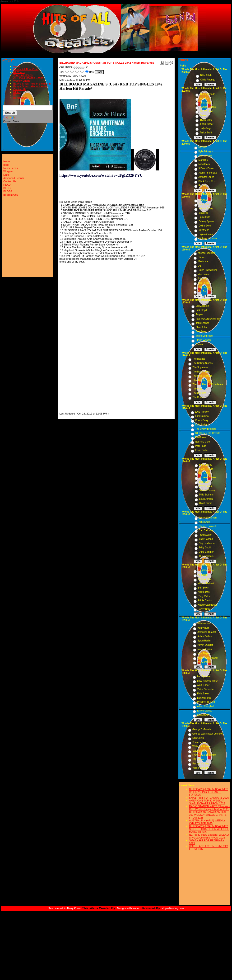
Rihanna (203, 147)
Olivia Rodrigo (208, 80)
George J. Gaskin (202, 729)
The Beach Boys (201, 372)
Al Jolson (203, 575)
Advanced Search (14, 178)
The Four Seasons (202, 376)
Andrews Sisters (208, 478)
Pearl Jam (204, 204)
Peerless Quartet (206, 702)
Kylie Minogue (206, 151)
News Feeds (11, 168)
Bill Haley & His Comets (208, 433)
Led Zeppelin (203, 306)
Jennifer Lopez (206, 177)
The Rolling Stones (203, 363)
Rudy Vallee (204, 596)
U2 (199, 266)
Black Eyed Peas (208, 181)
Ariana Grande (207, 94)
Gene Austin (204, 579)
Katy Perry (205, 98)
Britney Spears (206, 221)
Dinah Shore (206, 503)
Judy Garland (206, 539)
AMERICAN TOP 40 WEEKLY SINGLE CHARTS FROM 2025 (207, 802)
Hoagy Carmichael (208, 605)
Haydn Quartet (205, 645)
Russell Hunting (201, 764)
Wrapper (8, 171)
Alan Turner (203, 685)
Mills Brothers (206, 495)
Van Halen (203, 274)
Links (6, 175)
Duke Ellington (206, 552)
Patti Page (201, 446)
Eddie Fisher (202, 450)
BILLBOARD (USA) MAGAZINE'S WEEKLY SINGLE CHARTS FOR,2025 (209, 792)
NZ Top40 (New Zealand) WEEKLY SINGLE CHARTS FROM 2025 (209, 836)
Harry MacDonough (208, 658)
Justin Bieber (207, 124)
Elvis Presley (202, 412)
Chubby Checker (201, 380)
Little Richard (202, 425)
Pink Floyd (201, 310)
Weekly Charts (22, 81)
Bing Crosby (205, 465)
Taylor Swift (206, 133)
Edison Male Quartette (204, 755)
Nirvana (203, 200)
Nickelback (204, 164)
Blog (6, 165)
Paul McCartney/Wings (208, 319)
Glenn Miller (205, 473)
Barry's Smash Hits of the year (31, 86)
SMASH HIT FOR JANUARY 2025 (209, 798)
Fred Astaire (205, 535)
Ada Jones (203, 662)
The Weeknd (206, 111)
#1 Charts (19, 72)
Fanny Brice (204, 609)
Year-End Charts (23, 75)
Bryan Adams (206, 234)
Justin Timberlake (208, 173)
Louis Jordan (206, 499)
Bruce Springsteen (208, 270)
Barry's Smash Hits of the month (32, 84)
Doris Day (204, 482)
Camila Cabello (208, 107)
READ (17, 92)
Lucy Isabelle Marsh (208, 681)
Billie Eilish (206, 75)
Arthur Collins (204, 636)
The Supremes (200, 367)
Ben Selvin (204, 588)
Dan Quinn (198, 738)
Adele (203, 115)
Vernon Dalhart (206, 583)
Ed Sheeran (206, 103)
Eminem (203, 186)
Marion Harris (204, 649)
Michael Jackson (207, 253)
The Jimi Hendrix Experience (208, 384)
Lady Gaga (206, 128)
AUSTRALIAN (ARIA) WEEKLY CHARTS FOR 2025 (207, 822)
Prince (201, 257)
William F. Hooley (202, 747)
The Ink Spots (206, 556)
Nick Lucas (204, 592)
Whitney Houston (208, 238)
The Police (203, 283)
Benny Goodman (208, 518)
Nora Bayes (204, 653)
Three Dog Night (204, 336)
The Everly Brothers (206, 429)
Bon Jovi (202, 291)
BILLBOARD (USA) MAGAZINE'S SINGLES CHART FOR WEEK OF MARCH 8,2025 (209, 829)
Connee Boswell (207, 526)
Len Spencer (204, 676)
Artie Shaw (204, 522)
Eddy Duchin (206, 548)
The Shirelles (200, 393)
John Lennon (203, 323)
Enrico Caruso (205, 711)
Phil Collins (204, 287)
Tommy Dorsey (207, 490)
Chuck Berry (202, 420)
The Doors (198, 397)
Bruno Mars (206, 120)
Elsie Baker (203, 694)
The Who (197, 389)
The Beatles (199, 359)
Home (17, 66)
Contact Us (20, 89)
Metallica (203, 213)
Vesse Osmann (200, 768)
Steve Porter (199, 751)
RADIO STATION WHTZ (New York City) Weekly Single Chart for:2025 (209, 808)
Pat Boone (201, 437)
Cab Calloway (206, 530)
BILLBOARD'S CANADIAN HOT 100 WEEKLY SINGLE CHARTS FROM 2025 (208, 815)
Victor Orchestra (206, 689)
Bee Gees (201, 332)
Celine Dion (205, 226)
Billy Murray (204, 624)
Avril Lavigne (205, 156)
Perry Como (205, 486)
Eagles (199, 314)
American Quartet (207, 632)
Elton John (201, 327)
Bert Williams (204, 698)
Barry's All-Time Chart (26, 69)
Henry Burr (203, 628)
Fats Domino (202, 416)
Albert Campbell (206, 706)
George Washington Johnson (208, 734)
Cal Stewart (203, 715)
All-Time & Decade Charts (28, 78)
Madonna (203, 261)
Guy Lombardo (207, 543)
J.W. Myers (198, 759)
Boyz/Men (204, 230)
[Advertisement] (74, 340)
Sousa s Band (200, 742)
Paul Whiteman (206, 571)
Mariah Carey (206, 209)
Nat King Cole (203, 442)
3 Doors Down (206, 168)
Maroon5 (203, 160)
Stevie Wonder (203, 340)
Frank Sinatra (206, 469)
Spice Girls (204, 217)
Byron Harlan (204, 641)
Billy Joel (202, 279)
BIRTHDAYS (21, 98)
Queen (199, 344)
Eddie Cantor (205, 601)
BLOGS (18, 95)
